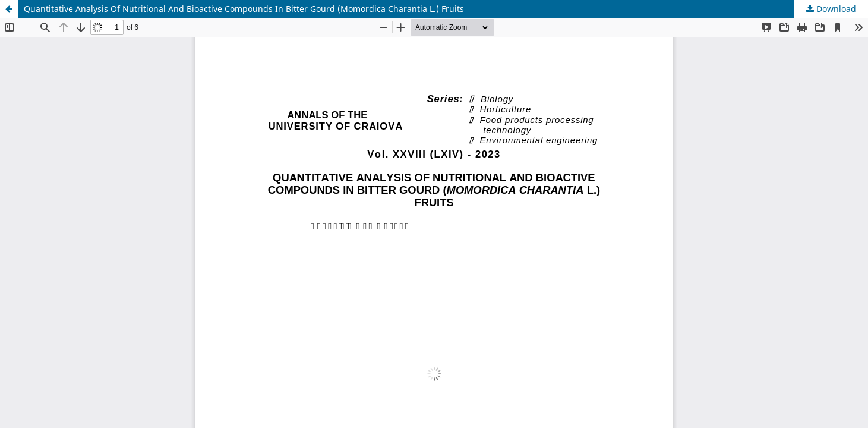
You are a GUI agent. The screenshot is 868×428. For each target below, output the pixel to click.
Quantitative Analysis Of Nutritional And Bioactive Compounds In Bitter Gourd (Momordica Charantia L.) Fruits (244, 9)
